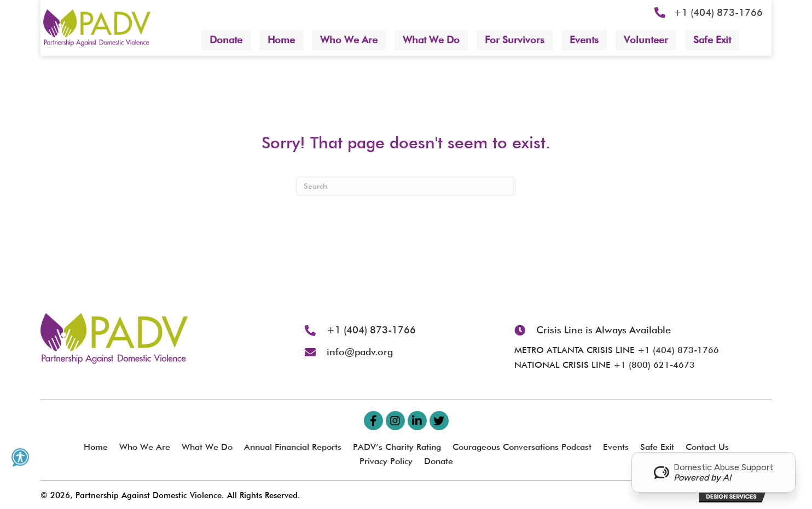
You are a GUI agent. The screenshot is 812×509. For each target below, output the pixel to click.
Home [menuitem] (96, 447)
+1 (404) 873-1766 (718, 12)
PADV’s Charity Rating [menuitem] (397, 447)
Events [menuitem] (616, 447)
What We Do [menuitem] (207, 447)
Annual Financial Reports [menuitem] (293, 447)
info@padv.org (360, 352)
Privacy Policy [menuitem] (386, 461)
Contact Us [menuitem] (707, 447)
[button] (373, 421)
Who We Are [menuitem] (145, 447)
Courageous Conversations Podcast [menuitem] (522, 447)
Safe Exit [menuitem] (657, 447)
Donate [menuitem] (439, 461)
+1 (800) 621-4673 (654, 365)
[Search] (406, 186)
